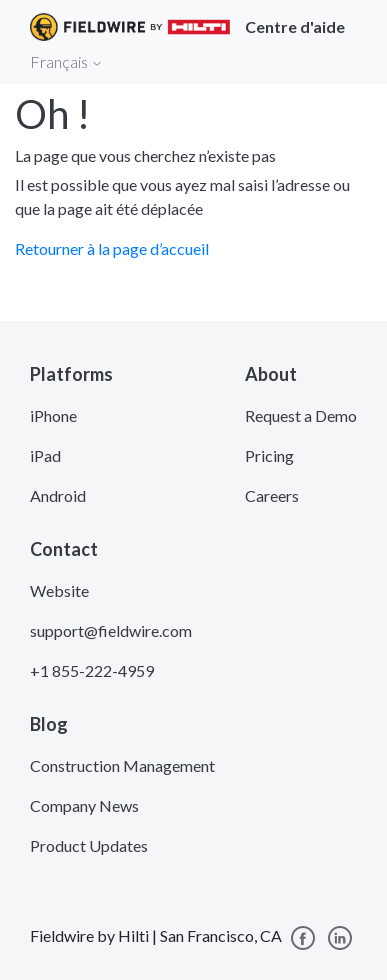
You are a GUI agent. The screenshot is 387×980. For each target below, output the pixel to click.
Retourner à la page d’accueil (112, 248)
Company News (84, 805)
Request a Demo (301, 415)
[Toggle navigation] (347, 61)
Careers (272, 495)
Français (66, 61)
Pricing (269, 455)
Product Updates (89, 845)
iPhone (53, 415)
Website (59, 590)
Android (58, 495)
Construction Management (122, 765)
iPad (45, 455)
